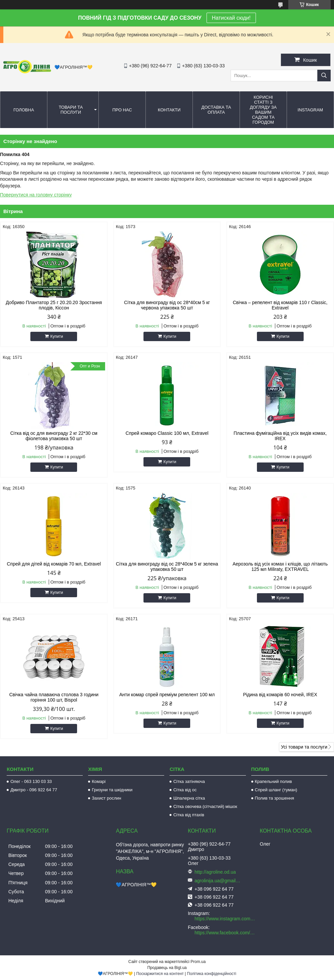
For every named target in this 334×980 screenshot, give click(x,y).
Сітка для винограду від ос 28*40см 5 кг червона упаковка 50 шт (167, 305)
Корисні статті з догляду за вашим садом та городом (263, 110)
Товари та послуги (71, 110)
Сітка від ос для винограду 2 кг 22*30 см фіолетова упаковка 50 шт (54, 436)
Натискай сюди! (231, 18)
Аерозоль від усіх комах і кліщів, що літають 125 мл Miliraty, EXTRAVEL (280, 567)
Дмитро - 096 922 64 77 (34, 790)
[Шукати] (324, 76)
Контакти (169, 110)
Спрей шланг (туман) (276, 790)
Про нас (122, 110)
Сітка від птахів (189, 815)
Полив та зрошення (275, 798)
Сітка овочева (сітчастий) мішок (205, 806)
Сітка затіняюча (189, 781)
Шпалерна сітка (189, 798)
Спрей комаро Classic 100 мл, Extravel (167, 433)
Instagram (310, 110)
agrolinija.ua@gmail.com (218, 881)
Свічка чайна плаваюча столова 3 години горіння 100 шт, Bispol (54, 697)
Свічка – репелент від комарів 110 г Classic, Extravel (280, 305)
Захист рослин (106, 798)
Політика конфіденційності (212, 974)
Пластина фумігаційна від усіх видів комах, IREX (280, 436)
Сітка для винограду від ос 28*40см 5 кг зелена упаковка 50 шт (167, 567)
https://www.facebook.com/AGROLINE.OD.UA (225, 933)
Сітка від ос (185, 790)
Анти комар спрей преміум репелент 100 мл (167, 695)
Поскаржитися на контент (160, 974)
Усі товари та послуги (304, 747)
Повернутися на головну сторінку (36, 195)
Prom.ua (198, 962)
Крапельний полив (273, 781)
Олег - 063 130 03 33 (31, 781)
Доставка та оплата (216, 110)
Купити (57, 336)
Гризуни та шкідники (112, 790)
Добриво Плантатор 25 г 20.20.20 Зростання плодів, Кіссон (54, 305)
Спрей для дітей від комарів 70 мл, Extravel (54, 564)
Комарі (99, 781)
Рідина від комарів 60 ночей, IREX (280, 695)
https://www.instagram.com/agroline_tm (225, 919)
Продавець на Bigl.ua (167, 968)
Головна (24, 110)
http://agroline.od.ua (215, 872)
